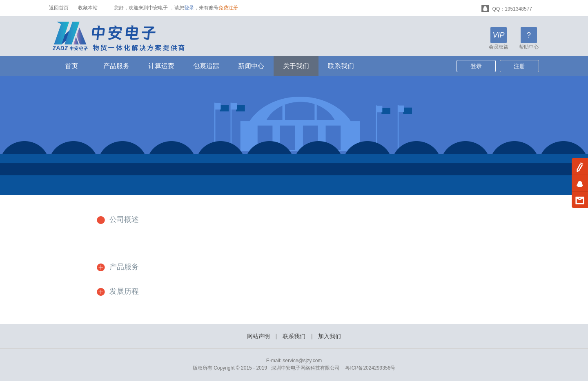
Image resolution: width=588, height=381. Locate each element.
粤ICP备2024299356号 (370, 368)
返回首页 (59, 8)
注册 (519, 66)
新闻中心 (251, 66)
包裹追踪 (206, 66)
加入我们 (330, 336)
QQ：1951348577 (507, 8)
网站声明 (258, 336)
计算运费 (161, 66)
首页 (71, 66)
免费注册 (228, 8)
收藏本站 (88, 8)
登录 (189, 8)
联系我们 (341, 66)
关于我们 (296, 66)
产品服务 (116, 66)
